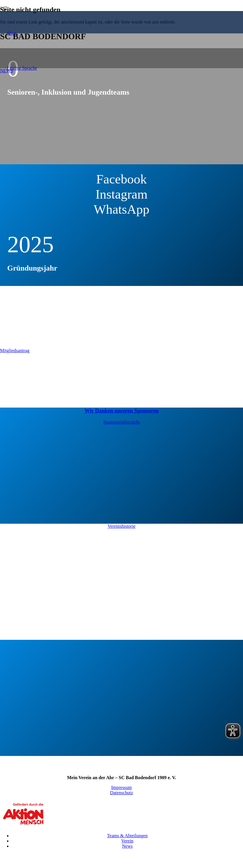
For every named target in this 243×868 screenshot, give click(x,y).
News (127, 846)
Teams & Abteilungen (127, 836)
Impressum (122, 787)
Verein (127, 841)
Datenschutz (122, 793)
